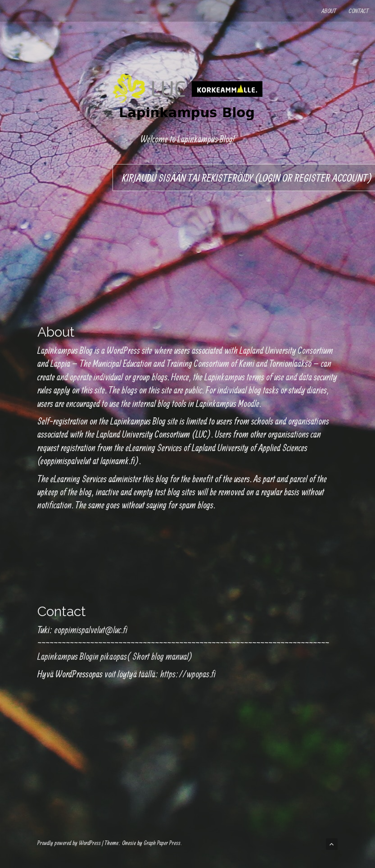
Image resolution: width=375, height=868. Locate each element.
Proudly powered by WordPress (69, 843)
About (329, 11)
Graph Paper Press (162, 843)
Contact (359, 11)
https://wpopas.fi (188, 674)
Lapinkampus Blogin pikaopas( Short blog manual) (115, 656)
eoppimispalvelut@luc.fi (91, 630)
